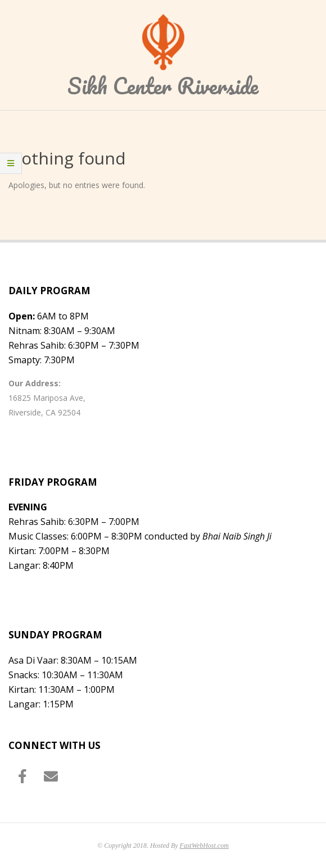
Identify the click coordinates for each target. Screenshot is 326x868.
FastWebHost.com (204, 846)
